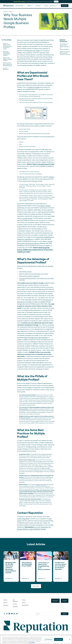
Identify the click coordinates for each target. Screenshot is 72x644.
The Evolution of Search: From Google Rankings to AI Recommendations (65, 47)
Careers (24, 603)
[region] (36, 640)
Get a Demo (65, 6)
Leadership (15, 607)
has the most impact (34, 51)
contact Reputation (23, 519)
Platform (5, 600)
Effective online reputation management (29, 276)
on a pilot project (27, 218)
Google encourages (34, 87)
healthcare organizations (25, 239)
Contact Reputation (6, 69)
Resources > (6, 11)
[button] (20, 6)
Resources (6, 605)
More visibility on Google (25, 272)
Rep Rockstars (25, 605)
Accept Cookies (59, 639)
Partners (24, 600)
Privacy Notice (32, 643)
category (51, 177)
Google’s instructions (41, 484)
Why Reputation (15, 601)
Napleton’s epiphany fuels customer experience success (65, 53)
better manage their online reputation (36, 337)
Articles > (11, 11)
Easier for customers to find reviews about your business (34, 274)
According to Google (44, 206)
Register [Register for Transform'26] (56, 2)
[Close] (70, 639)
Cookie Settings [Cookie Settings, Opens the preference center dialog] (49, 639)
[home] (9, 6)
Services (5, 603)
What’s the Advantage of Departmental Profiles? (7, 53)
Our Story (15, 604)
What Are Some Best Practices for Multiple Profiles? (8, 64)
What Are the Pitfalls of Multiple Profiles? (8, 59)
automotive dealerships (44, 237)
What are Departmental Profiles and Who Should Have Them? (7, 46)
